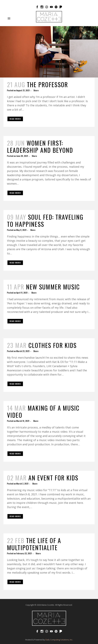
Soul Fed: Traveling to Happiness (45, 220)
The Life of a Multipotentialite (34, 544)
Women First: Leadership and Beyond (40, 146)
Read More (15, 119)
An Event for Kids (53, 478)
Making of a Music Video (43, 411)
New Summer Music (53, 287)
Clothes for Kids (53, 345)
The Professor (47, 84)
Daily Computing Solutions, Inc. (59, 640)
